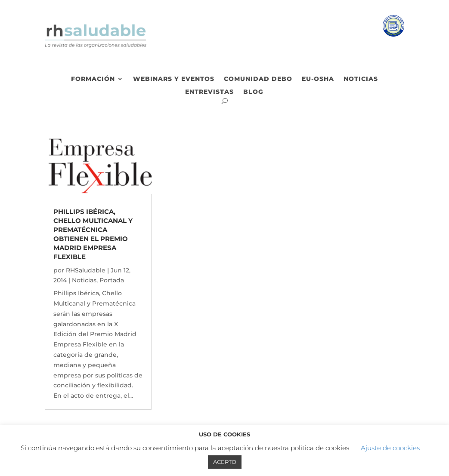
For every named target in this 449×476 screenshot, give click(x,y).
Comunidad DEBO (258, 79)
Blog (253, 92)
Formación (93, 79)
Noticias (361, 79)
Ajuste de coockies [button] (390, 448)
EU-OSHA (318, 79)
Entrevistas (209, 92)
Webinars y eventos (174, 79)
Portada (112, 280)
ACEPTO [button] (225, 462)
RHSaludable (86, 270)
